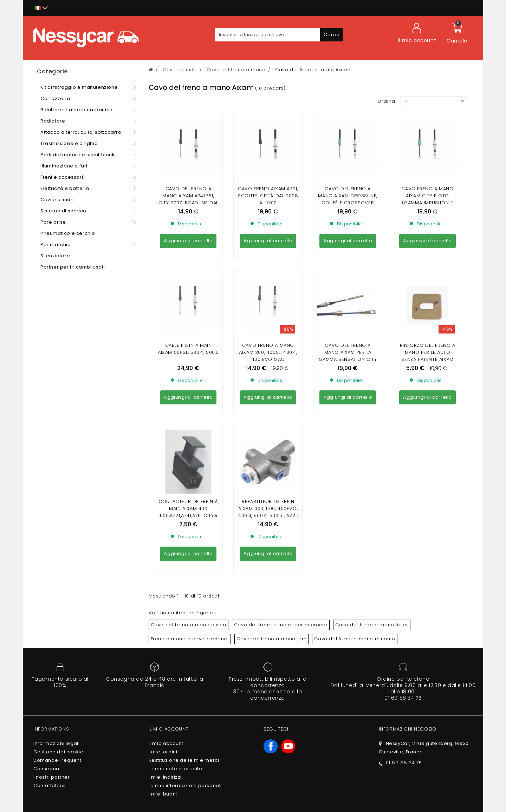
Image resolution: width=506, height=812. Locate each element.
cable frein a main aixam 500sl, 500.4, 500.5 (188, 285)
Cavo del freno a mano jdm (271, 511)
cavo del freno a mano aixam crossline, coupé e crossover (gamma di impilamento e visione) (348, 203)
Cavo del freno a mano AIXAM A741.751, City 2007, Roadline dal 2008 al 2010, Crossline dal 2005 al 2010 (189, 203)
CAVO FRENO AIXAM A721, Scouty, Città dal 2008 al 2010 (268, 196)
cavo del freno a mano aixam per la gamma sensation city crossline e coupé (348, 292)
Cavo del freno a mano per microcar (281, 497)
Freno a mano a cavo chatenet (190, 511)
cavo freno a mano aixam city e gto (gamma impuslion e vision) (427, 199)
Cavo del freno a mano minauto (355, 511)
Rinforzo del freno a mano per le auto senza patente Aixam (428, 288)
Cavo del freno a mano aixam (189, 497)
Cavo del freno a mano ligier (372, 497)
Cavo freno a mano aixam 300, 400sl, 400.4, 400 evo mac (268, 288)
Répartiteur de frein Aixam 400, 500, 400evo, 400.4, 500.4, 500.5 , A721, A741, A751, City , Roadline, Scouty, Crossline (268, 391)
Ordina (386, 101)
